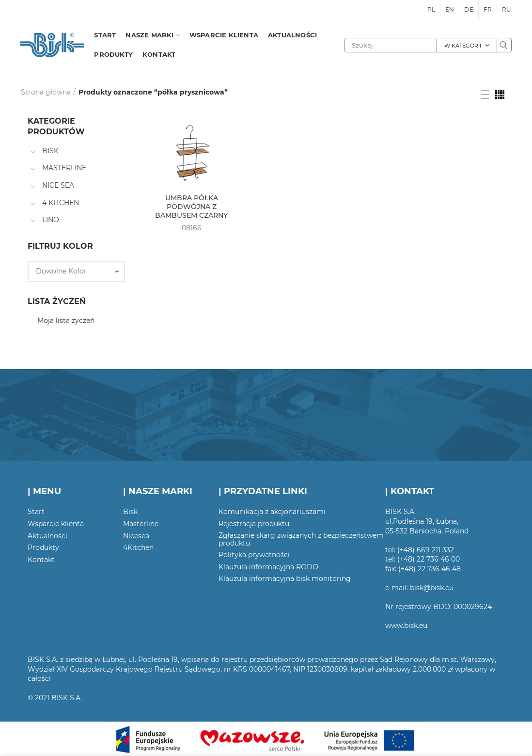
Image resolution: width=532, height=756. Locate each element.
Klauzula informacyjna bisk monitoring (285, 579)
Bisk (130, 512)
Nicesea (136, 536)
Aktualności (47, 536)
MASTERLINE (64, 168)
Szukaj (504, 45)
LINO (51, 220)
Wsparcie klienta (56, 524)
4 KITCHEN (61, 203)
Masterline (141, 524)
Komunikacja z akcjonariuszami (272, 512)
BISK (50, 151)
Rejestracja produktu (254, 524)
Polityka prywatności (254, 555)
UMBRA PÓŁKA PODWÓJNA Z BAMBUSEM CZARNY (191, 207)
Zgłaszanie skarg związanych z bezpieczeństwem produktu (301, 539)
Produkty (43, 547)
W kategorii (463, 46)
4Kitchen (138, 547)
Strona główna (46, 92)
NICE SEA (58, 185)
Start (36, 512)
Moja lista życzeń (66, 321)
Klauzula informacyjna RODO (268, 567)
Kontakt (41, 560)
